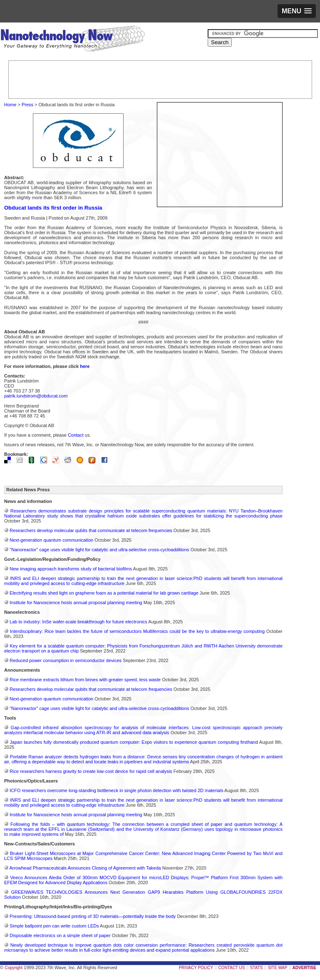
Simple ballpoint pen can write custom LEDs (54, 926)
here (85, 366)
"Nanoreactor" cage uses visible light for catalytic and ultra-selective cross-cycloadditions (99, 550)
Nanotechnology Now (73, 40)
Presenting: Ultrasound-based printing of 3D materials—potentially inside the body (93, 916)
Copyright (14, 968)
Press (27, 105)
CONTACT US (231, 968)
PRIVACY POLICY (196, 968)
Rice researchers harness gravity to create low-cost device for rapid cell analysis (91, 771)
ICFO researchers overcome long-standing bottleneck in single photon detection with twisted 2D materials (117, 790)
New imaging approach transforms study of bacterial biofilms (71, 569)
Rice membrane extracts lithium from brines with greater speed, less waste (85, 680)
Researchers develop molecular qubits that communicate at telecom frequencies (91, 530)
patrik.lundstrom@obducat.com (36, 396)
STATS (257, 968)
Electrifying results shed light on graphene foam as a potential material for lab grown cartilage (104, 593)
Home (10, 105)
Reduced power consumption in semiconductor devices (66, 660)
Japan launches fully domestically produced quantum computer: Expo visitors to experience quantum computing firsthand (134, 742)
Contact (76, 435)
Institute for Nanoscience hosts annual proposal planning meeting (76, 602)
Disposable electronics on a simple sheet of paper (60, 935)
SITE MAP (278, 968)
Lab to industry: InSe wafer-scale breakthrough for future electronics (78, 622)
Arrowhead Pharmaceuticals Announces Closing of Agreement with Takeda (85, 868)
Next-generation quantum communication (51, 540)
